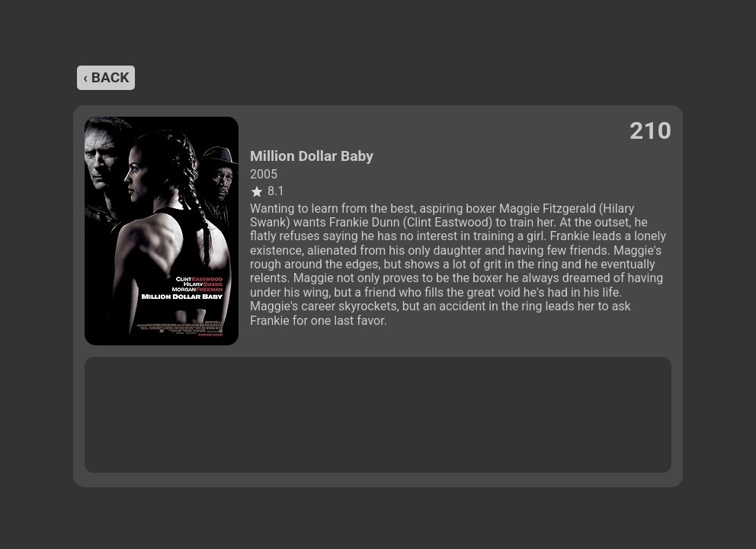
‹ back (106, 77)
